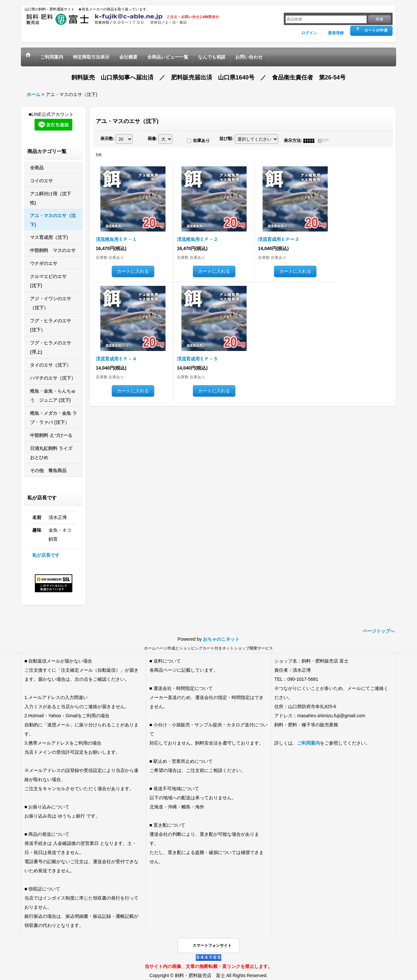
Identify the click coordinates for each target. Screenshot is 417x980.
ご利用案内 (309, 743)
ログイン (309, 33)
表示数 (107, 139)
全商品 (37, 168)
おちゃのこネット (221, 639)
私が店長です (46, 555)
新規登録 (336, 33)
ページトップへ (379, 631)
